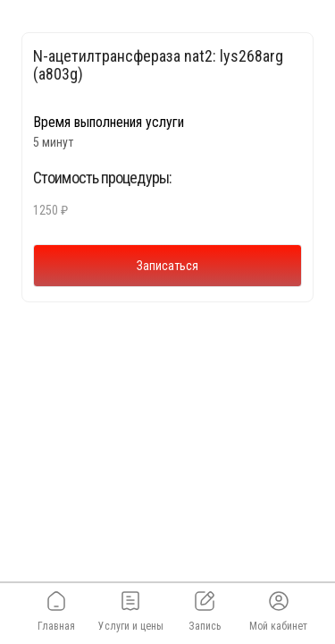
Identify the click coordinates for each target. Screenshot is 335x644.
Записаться (167, 266)
